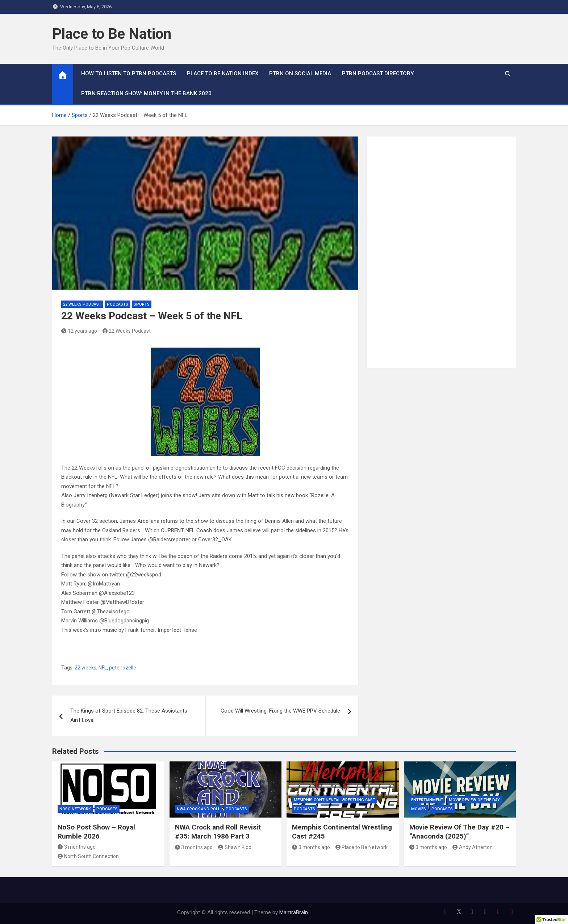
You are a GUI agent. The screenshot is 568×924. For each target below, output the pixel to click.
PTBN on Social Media (300, 73)
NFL (103, 668)
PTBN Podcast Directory (378, 73)
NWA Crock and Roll (199, 809)
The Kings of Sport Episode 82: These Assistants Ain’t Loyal (129, 715)
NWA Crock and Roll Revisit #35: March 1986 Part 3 (218, 832)
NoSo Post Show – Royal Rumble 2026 (96, 832)
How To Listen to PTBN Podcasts (129, 73)
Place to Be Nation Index (223, 73)
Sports (142, 304)
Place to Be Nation (112, 34)
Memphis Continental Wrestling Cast (335, 800)
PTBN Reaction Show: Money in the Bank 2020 (146, 93)
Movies (419, 809)
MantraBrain (294, 912)
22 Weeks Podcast (82, 304)
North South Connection (88, 856)
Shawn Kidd (235, 847)
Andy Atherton (473, 847)
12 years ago (79, 331)
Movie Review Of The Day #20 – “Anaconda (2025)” (460, 832)
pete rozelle (123, 668)
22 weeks (85, 668)
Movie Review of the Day (474, 800)
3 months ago (77, 847)
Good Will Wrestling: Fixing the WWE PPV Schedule (280, 711)
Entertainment (427, 800)
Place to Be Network (362, 847)
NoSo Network (75, 809)
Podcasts (118, 304)
